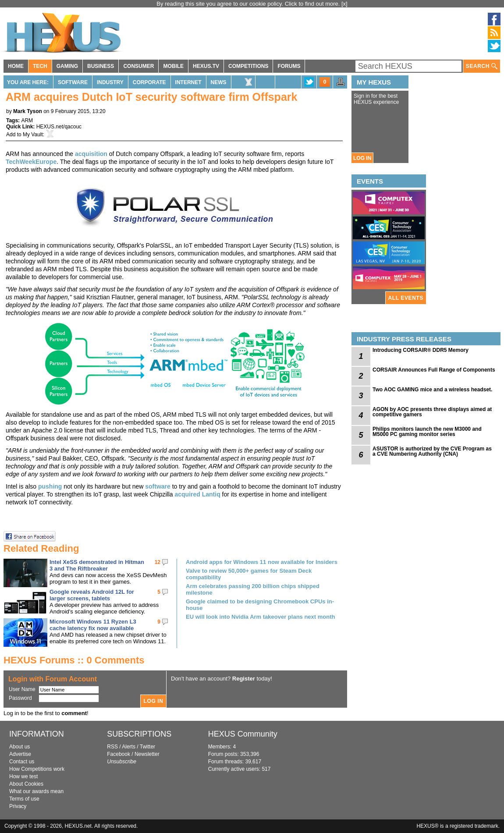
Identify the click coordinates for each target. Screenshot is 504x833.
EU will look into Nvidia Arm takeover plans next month (260, 617)
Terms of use (24, 799)
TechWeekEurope (31, 162)
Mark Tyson (28, 111)
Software (73, 82)
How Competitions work (37, 769)
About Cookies (26, 784)
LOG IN (362, 158)
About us (20, 747)
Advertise (20, 754)
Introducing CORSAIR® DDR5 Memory (421, 350)
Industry (110, 82)
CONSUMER (138, 66)
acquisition (91, 154)
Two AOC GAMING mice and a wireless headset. (432, 390)
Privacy (18, 806)
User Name (22, 689)
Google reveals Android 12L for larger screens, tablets (92, 595)
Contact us (22, 762)
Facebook (119, 754)
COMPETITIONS (248, 66)
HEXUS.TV (206, 66)
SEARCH (482, 66)
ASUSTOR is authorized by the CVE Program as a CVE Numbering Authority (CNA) (432, 451)
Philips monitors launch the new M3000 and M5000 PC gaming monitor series (427, 432)
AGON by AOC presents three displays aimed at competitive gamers (432, 412)
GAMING (67, 66)
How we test (23, 776)
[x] (344, 4)
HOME (16, 66)
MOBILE (173, 66)
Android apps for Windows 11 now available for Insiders (262, 562)
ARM (27, 121)
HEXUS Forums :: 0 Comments (74, 660)
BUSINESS (101, 66)
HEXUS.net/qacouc (59, 127)
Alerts (129, 747)
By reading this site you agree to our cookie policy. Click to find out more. (249, 4)
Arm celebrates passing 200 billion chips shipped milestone (253, 589)
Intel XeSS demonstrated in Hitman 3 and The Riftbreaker (97, 565)
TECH (40, 66)
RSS (112, 747)
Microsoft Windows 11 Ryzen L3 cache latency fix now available (93, 625)
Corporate (149, 82)
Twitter (147, 747)
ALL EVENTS (406, 298)
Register (244, 679)
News (219, 82)
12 (158, 562)
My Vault (33, 135)
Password (20, 698)
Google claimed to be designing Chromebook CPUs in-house (260, 605)
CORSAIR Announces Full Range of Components (434, 370)
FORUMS (289, 66)
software (158, 486)
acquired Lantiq (197, 494)
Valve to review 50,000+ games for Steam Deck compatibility (249, 574)
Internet (188, 82)
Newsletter (147, 754)
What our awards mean (36, 791)
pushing (50, 486)
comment (74, 713)
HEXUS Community (243, 734)
